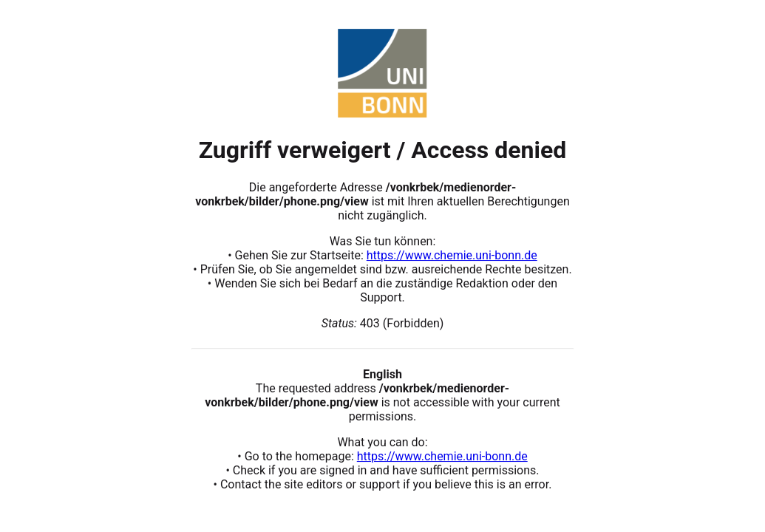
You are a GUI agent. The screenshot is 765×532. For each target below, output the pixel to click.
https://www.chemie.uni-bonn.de (452, 255)
